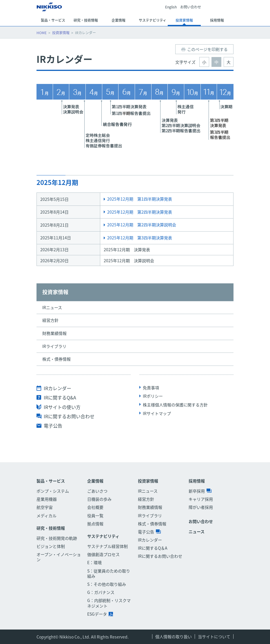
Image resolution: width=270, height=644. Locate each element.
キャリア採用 (201, 499)
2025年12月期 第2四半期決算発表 (140, 212)
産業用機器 (47, 499)
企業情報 (95, 481)
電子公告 (53, 425)
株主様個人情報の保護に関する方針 (175, 405)
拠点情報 (95, 524)
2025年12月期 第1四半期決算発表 (140, 199)
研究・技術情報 (51, 528)
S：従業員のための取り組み (109, 573)
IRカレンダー (58, 388)
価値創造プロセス (103, 554)
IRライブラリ (54, 346)
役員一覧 (95, 515)
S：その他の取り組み (107, 584)
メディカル (46, 515)
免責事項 (151, 388)
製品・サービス (51, 481)
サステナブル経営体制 (107, 546)
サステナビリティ (103, 536)
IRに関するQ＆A (153, 548)
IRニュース (52, 307)
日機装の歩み (99, 499)
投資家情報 (61, 33)
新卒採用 (200, 491)
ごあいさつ (97, 491)
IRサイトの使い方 (62, 407)
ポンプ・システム (53, 491)
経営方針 (50, 320)
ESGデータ (100, 614)
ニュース (197, 531)
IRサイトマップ (157, 413)
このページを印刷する (207, 49)
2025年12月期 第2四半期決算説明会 (142, 225)
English (171, 7)
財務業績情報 (54, 333)
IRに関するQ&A (60, 397)
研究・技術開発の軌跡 (57, 538)
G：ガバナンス (101, 592)
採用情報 (197, 481)
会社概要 (95, 507)
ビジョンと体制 (51, 546)
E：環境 (94, 562)
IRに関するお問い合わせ (69, 416)
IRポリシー (153, 396)
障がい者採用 (201, 507)
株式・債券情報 (56, 359)
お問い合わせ (191, 7)
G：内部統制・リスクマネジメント (109, 603)
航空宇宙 (45, 507)
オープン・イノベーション (59, 557)
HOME (42, 33)
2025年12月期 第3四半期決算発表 (140, 238)
